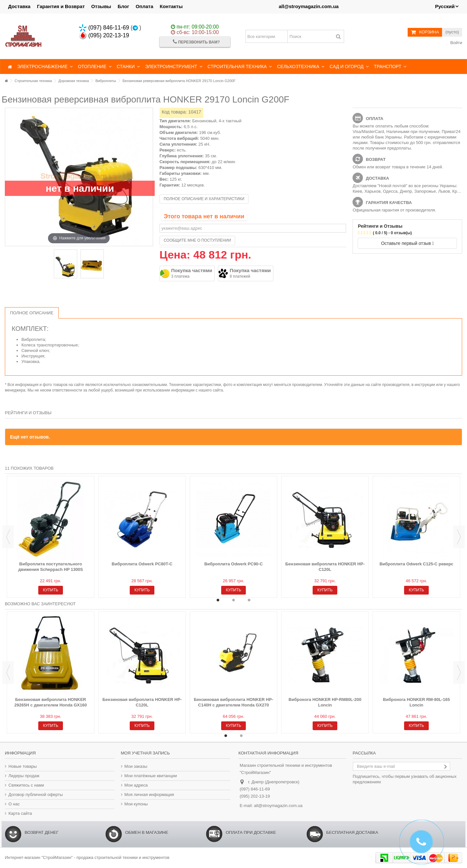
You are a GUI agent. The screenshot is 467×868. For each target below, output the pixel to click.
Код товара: (174, 112)
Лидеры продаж (24, 776)
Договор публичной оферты (36, 795)
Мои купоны (136, 804)
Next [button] (459, 537)
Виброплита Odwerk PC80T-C (142, 564)
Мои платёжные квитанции (151, 776)
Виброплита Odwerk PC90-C (233, 564)
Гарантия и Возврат (61, 6)
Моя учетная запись (145, 753)
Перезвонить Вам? (196, 42)
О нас (14, 804)
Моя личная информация (149, 795)
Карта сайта (20, 813)
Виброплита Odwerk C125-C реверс (416, 564)
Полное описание (32, 313)
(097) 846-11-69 (104, 28)
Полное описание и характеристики (204, 199)
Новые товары (23, 766)
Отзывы (101, 6)
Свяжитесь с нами (26, 785)
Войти (456, 43)
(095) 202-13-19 (104, 35)
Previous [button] (8, 537)
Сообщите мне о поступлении (198, 240)
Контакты (171, 6)
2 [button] (233, 600)
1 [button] (218, 600)
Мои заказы (136, 766)
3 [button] (249, 600)
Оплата (144, 6)
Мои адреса (136, 785)
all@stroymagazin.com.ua (309, 6)
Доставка (19, 6)
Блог (124, 6)
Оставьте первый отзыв (407, 243)
